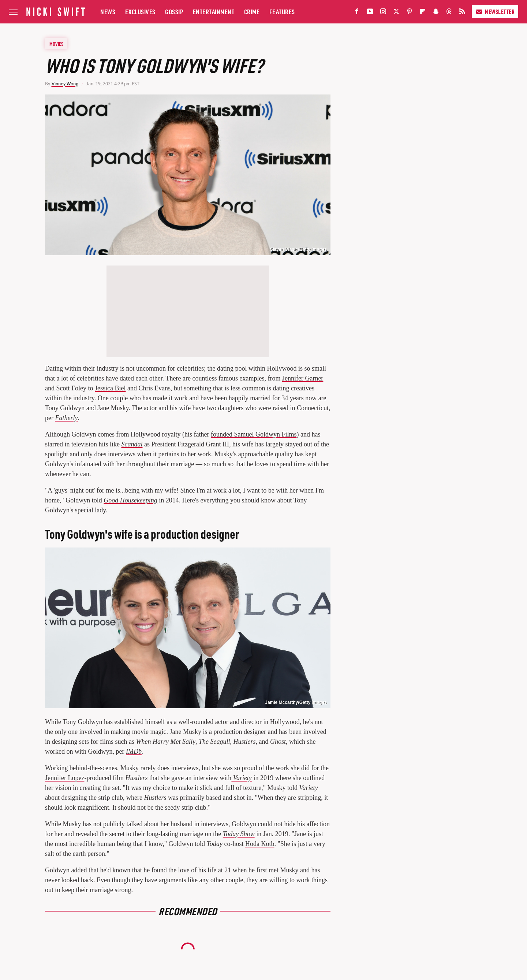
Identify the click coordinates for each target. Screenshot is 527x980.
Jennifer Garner (303, 378)
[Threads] (449, 13)
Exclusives (140, 12)
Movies (56, 44)
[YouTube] (370, 13)
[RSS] (462, 13)
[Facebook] (357, 13)
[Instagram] (383, 13)
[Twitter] (396, 13)
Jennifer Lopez (65, 778)
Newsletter (495, 12)
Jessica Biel (110, 388)
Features (282, 12)
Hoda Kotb (260, 844)
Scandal (132, 444)
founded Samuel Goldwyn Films (254, 434)
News (108, 12)
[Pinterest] (410, 13)
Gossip (174, 12)
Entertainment (214, 12)
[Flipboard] (423, 13)
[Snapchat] (436, 13)
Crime (252, 12)
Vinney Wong (65, 84)
